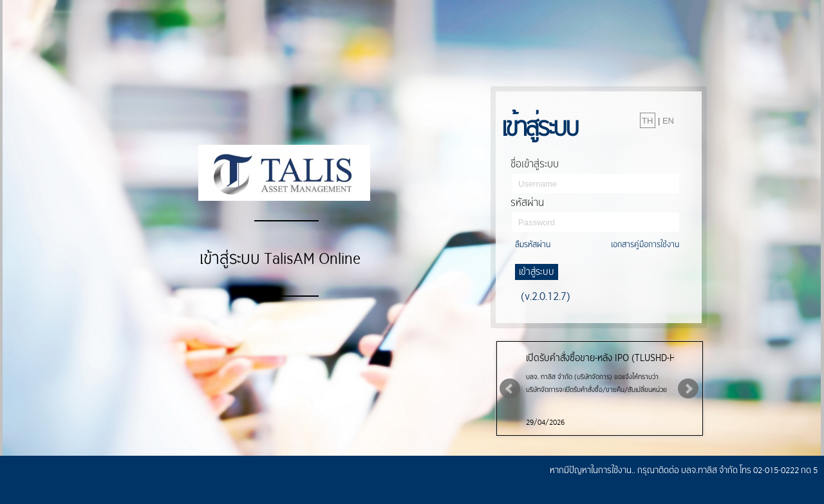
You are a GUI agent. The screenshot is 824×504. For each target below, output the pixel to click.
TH (647, 121)
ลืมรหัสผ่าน (533, 244)
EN (668, 121)
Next (688, 389)
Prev (510, 389)
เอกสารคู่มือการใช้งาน (645, 244)
